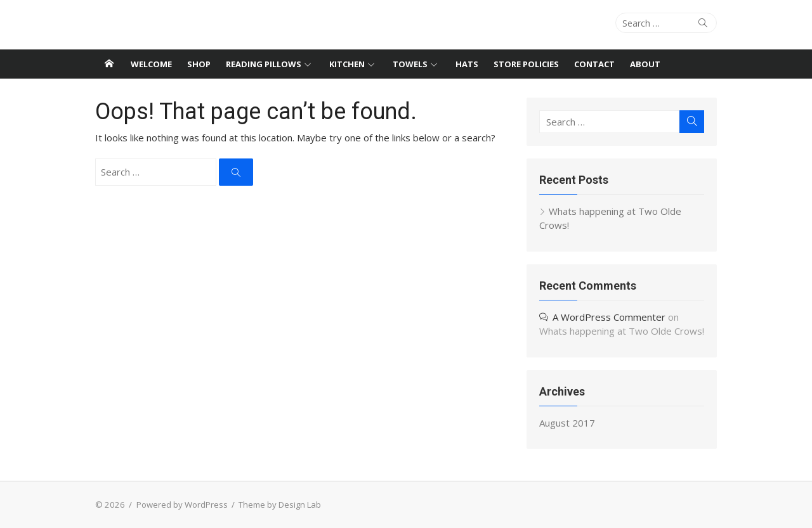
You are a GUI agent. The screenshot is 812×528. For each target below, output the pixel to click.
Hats (467, 64)
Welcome (151, 64)
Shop (199, 64)
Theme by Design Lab (280, 505)
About (645, 64)
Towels (410, 64)
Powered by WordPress (182, 505)
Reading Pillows (264, 64)
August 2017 (567, 423)
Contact (594, 64)
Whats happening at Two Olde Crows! (622, 331)
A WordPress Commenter (609, 317)
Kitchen (347, 64)
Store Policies (526, 64)
